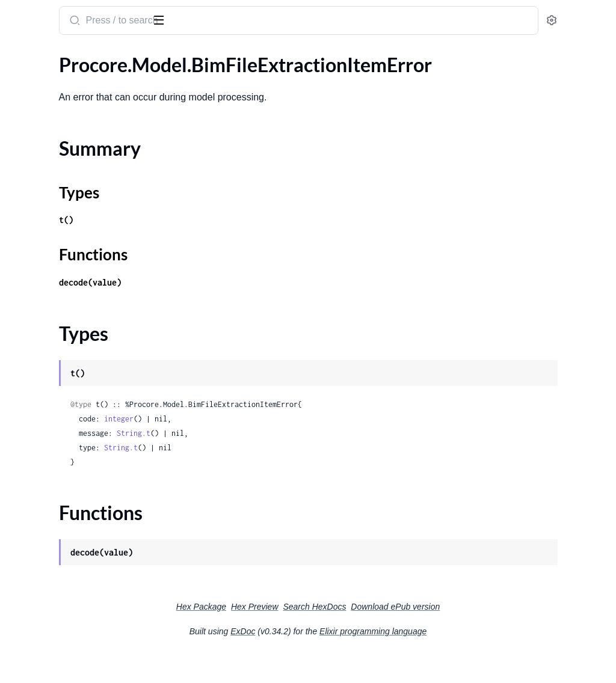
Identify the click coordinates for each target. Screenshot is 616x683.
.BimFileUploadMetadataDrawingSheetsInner (86, 250)
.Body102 (29, 558)
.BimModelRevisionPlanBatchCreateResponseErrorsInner (86, 363)
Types (32, 116)
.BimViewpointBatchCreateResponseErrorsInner (86, 461)
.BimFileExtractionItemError (68, 81)
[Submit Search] (231, 22)
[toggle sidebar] (165, 19)
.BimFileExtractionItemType (67, 152)
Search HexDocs (405, 636)
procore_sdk (41, 14)
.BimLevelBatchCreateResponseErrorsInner (86, 315)
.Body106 (29, 639)
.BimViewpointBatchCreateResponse (86, 445)
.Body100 (29, 526)
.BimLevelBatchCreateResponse (75, 299)
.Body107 (29, 656)
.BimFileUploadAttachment (66, 185)
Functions (41, 131)
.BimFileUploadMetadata (61, 234)
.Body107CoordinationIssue (68, 672)
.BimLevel (29, 282)
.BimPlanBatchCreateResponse (74, 412)
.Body (21, 477)
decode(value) (248, 311)
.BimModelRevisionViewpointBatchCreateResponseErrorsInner (86, 396)
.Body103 (29, 574)
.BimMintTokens (43, 331)
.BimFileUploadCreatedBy (63, 201)
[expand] (169, 81)
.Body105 (29, 623)
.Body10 (26, 510)
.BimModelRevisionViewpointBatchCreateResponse (86, 380)
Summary (39, 102)
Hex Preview (345, 636)
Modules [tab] (68, 56)
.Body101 (29, 542)
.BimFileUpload (41, 169)
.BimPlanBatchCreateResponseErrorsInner (86, 428)
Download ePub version (485, 636)
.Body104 (29, 591)
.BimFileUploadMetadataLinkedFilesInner (86, 266)
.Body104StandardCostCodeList (76, 607)
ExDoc (333, 660)
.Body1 (23, 493)
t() (224, 249)
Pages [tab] (22, 56)
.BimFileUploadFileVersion (64, 217)
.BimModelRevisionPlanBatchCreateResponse (86, 347)
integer (276, 448)
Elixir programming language (463, 660)
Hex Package (291, 636)
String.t (291, 462)
